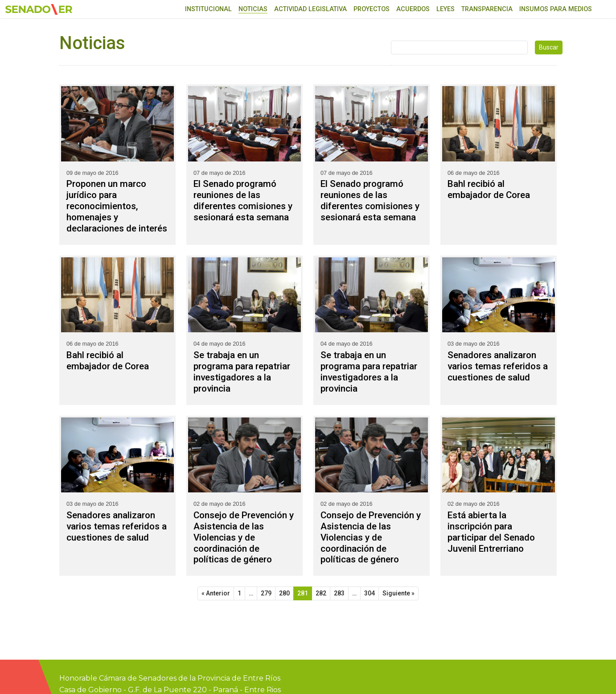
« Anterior (216, 593)
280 (284, 593)
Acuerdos (413, 9)
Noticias (253, 9)
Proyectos (372, 9)
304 (370, 593)
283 (339, 593)
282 (321, 593)
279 (266, 593)
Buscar (549, 47)
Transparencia (487, 9)
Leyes (446, 9)
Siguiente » (398, 593)
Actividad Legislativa (310, 9)
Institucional (208, 9)
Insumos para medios (556, 9)
